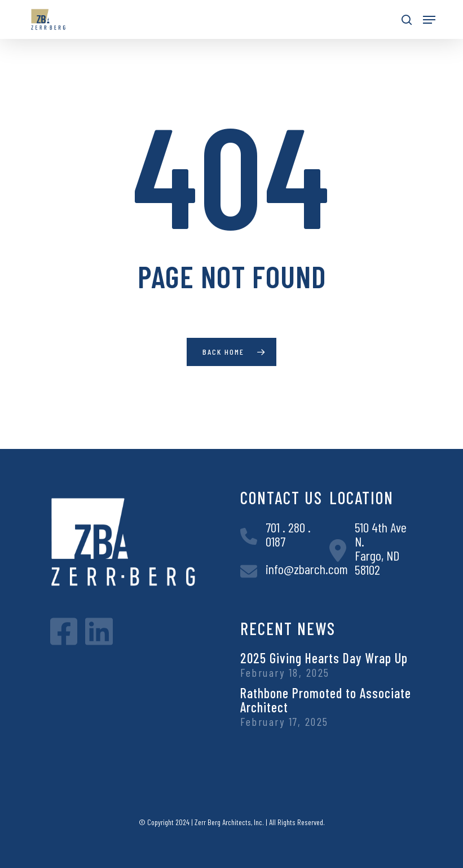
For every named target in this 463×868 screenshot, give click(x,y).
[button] (429, 20)
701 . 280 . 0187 (288, 534)
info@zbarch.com (307, 569)
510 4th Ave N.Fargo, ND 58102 (381, 548)
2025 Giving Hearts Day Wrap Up (324, 658)
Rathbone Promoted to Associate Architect (326, 700)
